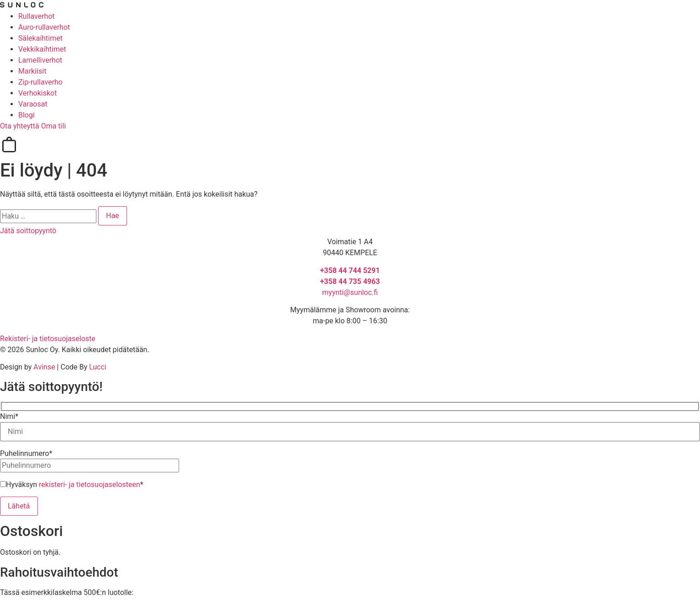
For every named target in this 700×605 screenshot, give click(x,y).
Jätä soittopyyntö (28, 231)
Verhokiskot (37, 93)
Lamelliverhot (40, 60)
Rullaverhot (37, 16)
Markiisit (32, 71)
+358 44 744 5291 (350, 270)
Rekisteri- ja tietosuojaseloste (48, 339)
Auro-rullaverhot (44, 27)
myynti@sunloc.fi (350, 292)
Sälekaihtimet (40, 38)
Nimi (9, 417)
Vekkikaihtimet (42, 49)
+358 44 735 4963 (350, 281)
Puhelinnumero (26, 454)
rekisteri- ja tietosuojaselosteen (90, 485)
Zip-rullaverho (40, 82)
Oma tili (54, 126)
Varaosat (33, 104)
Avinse (44, 367)
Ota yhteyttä (21, 126)
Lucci (98, 367)
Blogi (27, 115)
